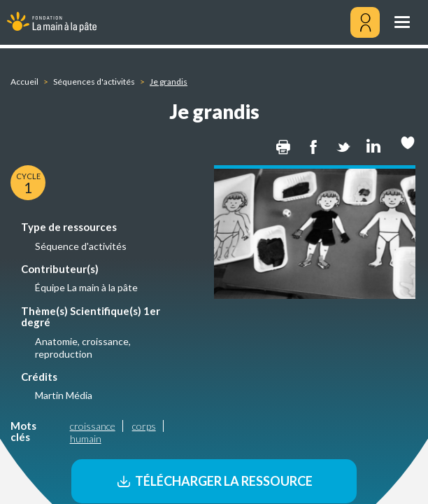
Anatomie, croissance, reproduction (83, 348)
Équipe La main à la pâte (86, 287)
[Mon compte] (365, 22)
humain (86, 439)
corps (144, 426)
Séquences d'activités (94, 82)
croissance (93, 426)
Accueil (24, 82)
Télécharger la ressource (214, 481)
